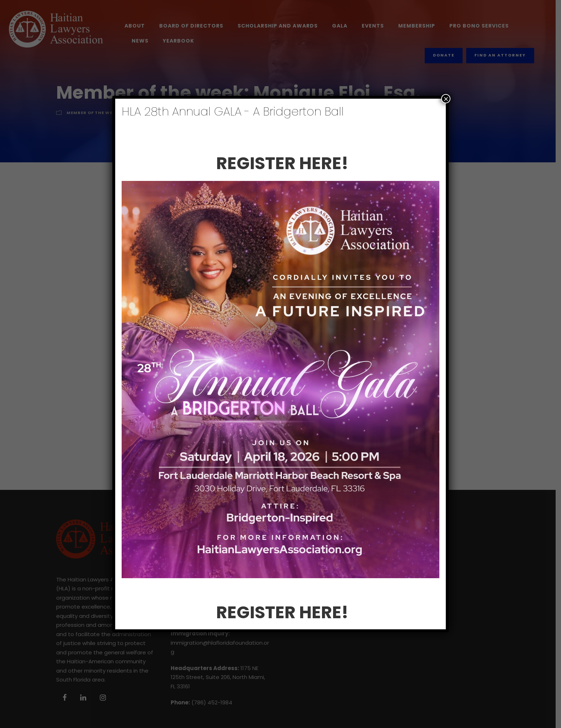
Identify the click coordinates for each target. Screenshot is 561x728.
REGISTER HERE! (283, 163)
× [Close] (446, 99)
